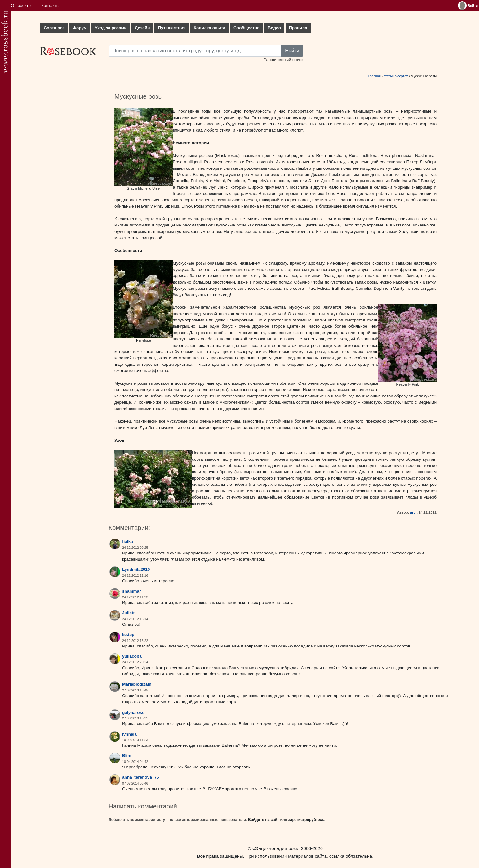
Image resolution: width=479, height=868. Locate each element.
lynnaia (129, 734)
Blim (127, 756)
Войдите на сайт (264, 820)
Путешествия (172, 28)
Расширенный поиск (283, 60)
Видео (274, 28)
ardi (413, 512)
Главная (374, 76)
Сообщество (246, 28)
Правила (298, 28)
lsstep (128, 635)
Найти (292, 51)
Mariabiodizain (137, 684)
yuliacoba (132, 656)
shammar (131, 591)
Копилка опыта (210, 28)
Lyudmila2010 (136, 569)
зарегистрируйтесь (306, 820)
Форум (80, 28)
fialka (128, 541)
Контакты (50, 5)
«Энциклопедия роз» (275, 848)
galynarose (133, 712)
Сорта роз (54, 28)
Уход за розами (111, 28)
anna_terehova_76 (141, 777)
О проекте (21, 5)
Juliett (128, 613)
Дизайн (142, 28)
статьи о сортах (396, 76)
